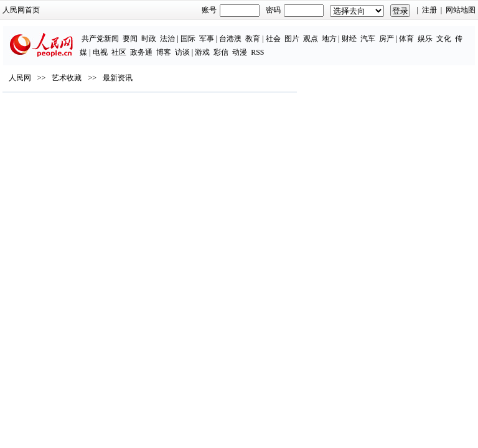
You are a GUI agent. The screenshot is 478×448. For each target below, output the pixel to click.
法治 (167, 39)
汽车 (368, 39)
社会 (273, 39)
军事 (207, 39)
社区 (119, 52)
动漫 (240, 52)
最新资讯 (118, 78)
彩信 (221, 52)
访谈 (182, 52)
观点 (311, 39)
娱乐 (425, 39)
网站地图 (461, 10)
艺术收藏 (67, 78)
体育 (406, 39)
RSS (257, 52)
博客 (164, 52)
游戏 (202, 52)
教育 (253, 39)
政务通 (141, 52)
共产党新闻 (100, 39)
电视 (100, 52)
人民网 (20, 78)
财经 (349, 39)
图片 (292, 39)
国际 (188, 39)
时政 (149, 39)
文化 (444, 39)
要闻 (130, 39)
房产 (387, 39)
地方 (329, 39)
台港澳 (230, 39)
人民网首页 (21, 10)
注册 (429, 10)
